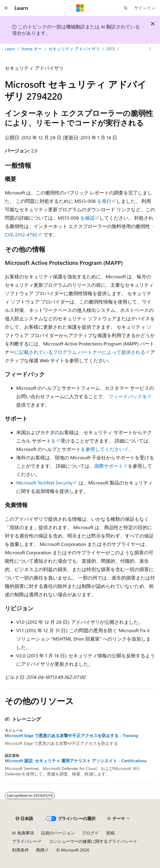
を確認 (87, 218)
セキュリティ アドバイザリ (74, 49)
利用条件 (20, 850)
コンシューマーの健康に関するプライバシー (91, 841)
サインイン (145, 8)
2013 (111, 49)
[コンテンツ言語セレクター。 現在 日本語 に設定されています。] (24, 819)
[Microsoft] (80, 8)
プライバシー (25, 841)
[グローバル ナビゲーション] (6, 8)
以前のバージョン (58, 833)
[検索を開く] (126, 8)
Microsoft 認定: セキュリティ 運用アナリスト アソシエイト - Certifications (76, 761)
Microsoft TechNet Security (44, 483)
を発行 (104, 201)
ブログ (88, 833)
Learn (10, 49)
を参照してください (102, 449)
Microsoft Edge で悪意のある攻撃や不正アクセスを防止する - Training (71, 736)
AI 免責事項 (23, 833)
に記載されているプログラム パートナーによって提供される (80, 352)
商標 (40, 850)
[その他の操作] (150, 49)
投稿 (110, 833)
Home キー (32, 49)
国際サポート (109, 466)
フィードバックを (128, 396)
